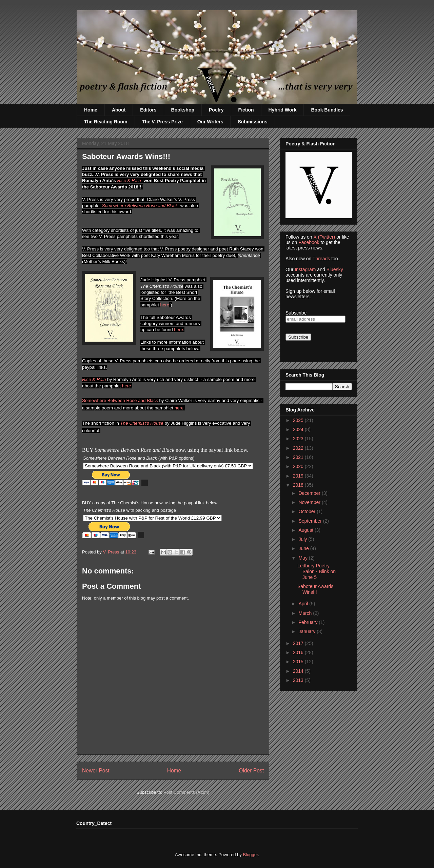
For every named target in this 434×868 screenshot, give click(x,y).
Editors (148, 110)
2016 (299, 652)
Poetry (216, 110)
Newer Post (96, 771)
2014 (299, 671)
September (311, 521)
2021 (299, 457)
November (310, 502)
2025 (299, 420)
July (303, 539)
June (304, 548)
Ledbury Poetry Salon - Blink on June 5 (317, 571)
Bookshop (183, 110)
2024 (299, 429)
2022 (299, 448)
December (310, 493)
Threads (321, 259)
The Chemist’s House (142, 423)
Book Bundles (327, 110)
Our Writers (210, 122)
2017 (299, 643)
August (306, 530)
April (304, 604)
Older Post (251, 771)
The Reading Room (106, 122)
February (309, 622)
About (119, 110)
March (306, 613)
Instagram (305, 269)
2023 (299, 439)
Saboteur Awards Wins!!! (315, 589)
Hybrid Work (283, 110)
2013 (299, 680)
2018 (299, 485)
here (165, 305)
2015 (299, 662)
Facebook (309, 242)
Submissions (252, 122)
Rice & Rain (129, 180)
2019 (299, 476)
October (308, 511)
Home (91, 110)
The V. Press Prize (162, 122)
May (303, 558)
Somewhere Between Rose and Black (140, 206)
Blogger (250, 855)
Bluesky (335, 269)
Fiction (246, 110)
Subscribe (296, 313)
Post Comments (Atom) (186, 792)
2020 (299, 466)
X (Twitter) (324, 237)
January (308, 631)
